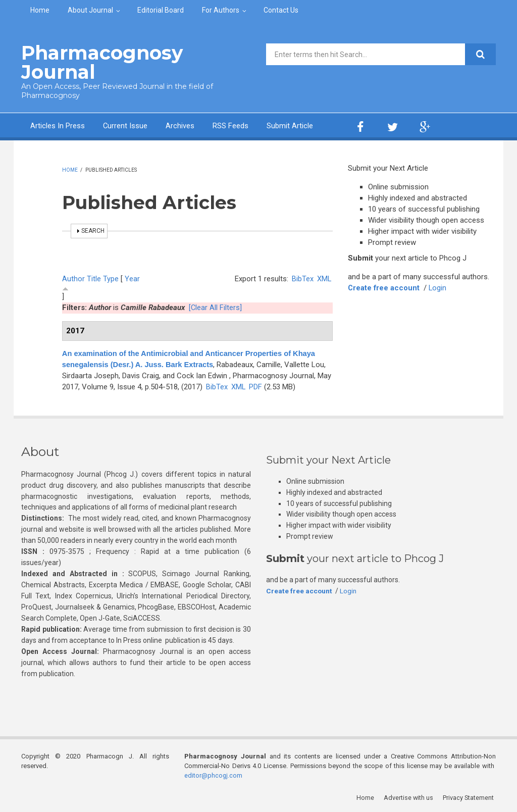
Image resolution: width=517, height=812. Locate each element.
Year (132, 278)
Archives (180, 125)
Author (73, 278)
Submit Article (290, 125)
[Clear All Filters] (216, 307)
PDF (256, 386)
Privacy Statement (470, 797)
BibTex (302, 278)
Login (439, 287)
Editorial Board (161, 10)
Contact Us (281, 10)
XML (324, 278)
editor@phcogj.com (214, 774)
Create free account (384, 287)
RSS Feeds (231, 125)
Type (111, 278)
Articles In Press (58, 125)
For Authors (221, 10)
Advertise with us (410, 797)
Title (94, 278)
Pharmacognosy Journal (99, 62)
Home (40, 10)
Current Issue (125, 125)
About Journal (90, 10)
